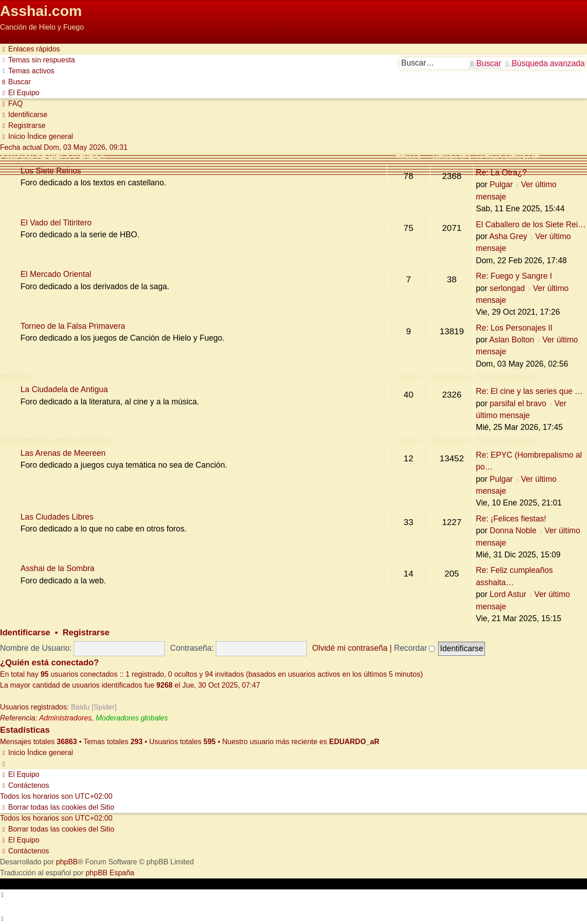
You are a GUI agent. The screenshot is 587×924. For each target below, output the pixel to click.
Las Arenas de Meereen (63, 453)
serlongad (507, 288)
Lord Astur (508, 594)
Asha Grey (508, 236)
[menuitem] (38, 60)
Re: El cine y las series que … (529, 391)
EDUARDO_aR (354, 742)
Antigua (17, 377)
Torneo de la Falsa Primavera (73, 326)
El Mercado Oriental (56, 274)
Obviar (11, 38)
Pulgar (501, 184)
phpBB (67, 862)
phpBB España (110, 873)
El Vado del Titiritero (56, 223)
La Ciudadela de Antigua (64, 389)
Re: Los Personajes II (514, 328)
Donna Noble (513, 531)
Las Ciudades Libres (57, 517)
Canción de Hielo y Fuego (53, 158)
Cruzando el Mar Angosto (55, 441)
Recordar (414, 648)
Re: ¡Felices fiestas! (511, 519)
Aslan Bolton (512, 340)
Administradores (66, 718)
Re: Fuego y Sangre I (514, 276)
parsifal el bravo (518, 403)
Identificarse (25, 632)
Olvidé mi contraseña (350, 648)
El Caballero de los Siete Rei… (531, 225)
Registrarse (86, 632)
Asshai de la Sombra (57, 568)
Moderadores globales (132, 718)
